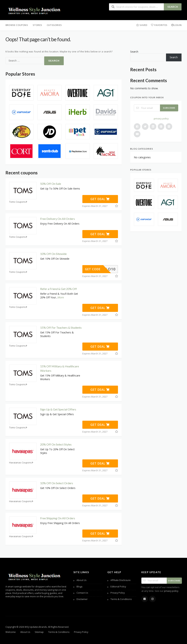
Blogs (79, 587)
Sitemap (39, 632)
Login (176, 25)
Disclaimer (82, 599)
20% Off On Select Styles (56, 444)
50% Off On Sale (51, 184)
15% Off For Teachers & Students (61, 327)
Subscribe (169, 108)
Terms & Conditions (121, 599)
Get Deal (100, 199)
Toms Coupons (19, 202)
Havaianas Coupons (22, 463)
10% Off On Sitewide (53, 254)
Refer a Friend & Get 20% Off (59, 289)
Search (173, 7)
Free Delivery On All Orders (58, 219)
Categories (54, 25)
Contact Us (82, 593)
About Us (81, 580)
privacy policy (161, 119)
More (61, 297)
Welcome (11, 632)
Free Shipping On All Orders (58, 518)
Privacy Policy (118, 593)
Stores (37, 25)
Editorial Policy (118, 587)
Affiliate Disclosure (121, 580)
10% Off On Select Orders (57, 483)
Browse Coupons (17, 25)
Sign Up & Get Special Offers (58, 409)
